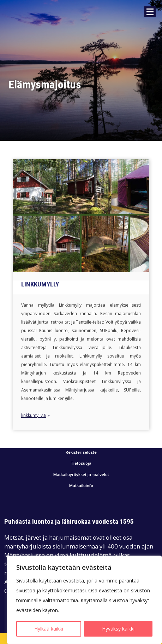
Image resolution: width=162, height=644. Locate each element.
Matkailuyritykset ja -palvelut (81, 475)
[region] (84, 600)
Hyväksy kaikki (118, 629)
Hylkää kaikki (49, 629)
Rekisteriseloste (81, 452)
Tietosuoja (81, 463)
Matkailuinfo (81, 486)
